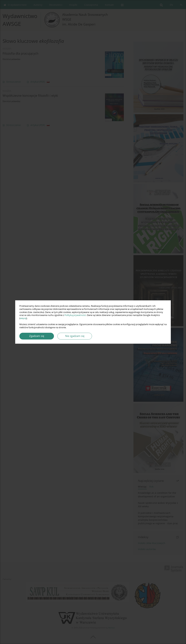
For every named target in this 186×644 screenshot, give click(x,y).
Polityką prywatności (75, 315)
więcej (23, 318)
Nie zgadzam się (75, 336)
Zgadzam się (37, 336)
